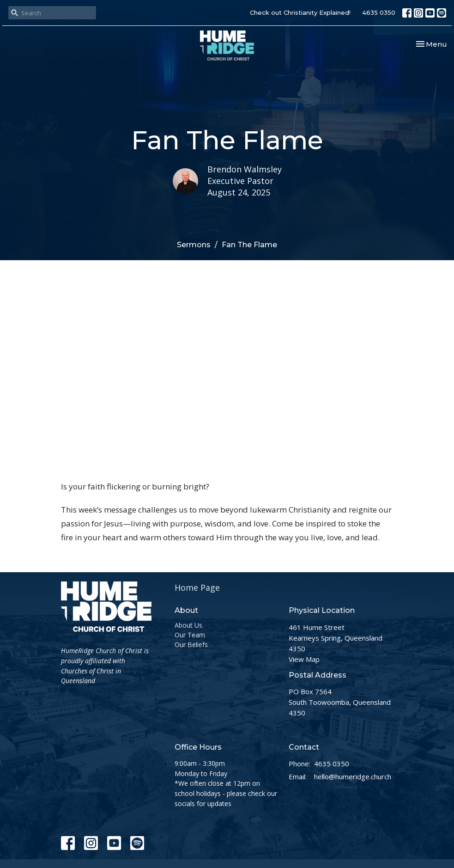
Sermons (194, 245)
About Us (188, 625)
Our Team (190, 635)
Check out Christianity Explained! (300, 12)
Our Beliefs (191, 645)
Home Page (197, 587)
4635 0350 (379, 12)
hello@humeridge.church (353, 776)
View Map (304, 659)
